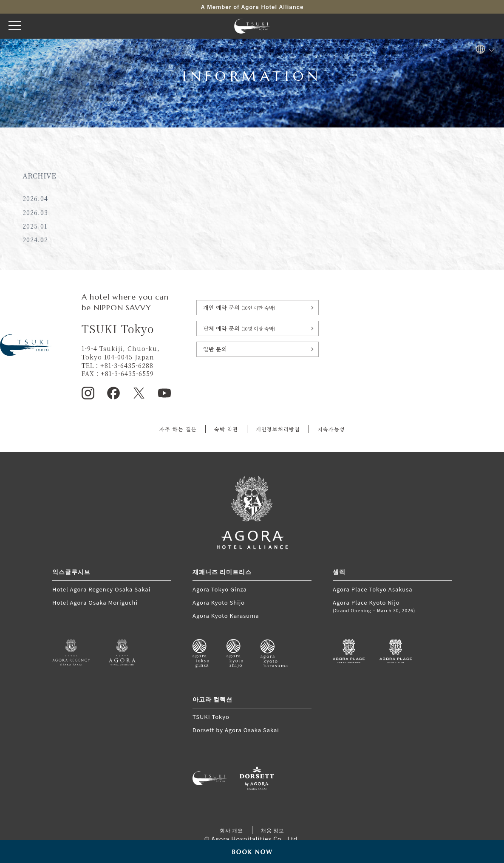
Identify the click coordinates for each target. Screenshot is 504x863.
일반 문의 (215, 349)
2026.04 (35, 198)
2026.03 (35, 212)
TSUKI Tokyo (211, 717)
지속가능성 (331, 429)
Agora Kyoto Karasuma (226, 615)
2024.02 (35, 240)
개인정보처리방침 (278, 429)
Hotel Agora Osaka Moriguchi (95, 602)
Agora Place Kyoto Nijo (392, 606)
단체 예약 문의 (239, 328)
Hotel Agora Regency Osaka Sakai (101, 589)
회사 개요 (232, 830)
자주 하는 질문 (178, 429)
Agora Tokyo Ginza (220, 589)
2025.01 (35, 226)
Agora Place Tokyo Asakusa (373, 589)
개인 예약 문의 (239, 307)
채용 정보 (273, 830)
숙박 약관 (226, 429)
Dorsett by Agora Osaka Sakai (236, 730)
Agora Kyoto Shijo (219, 602)
